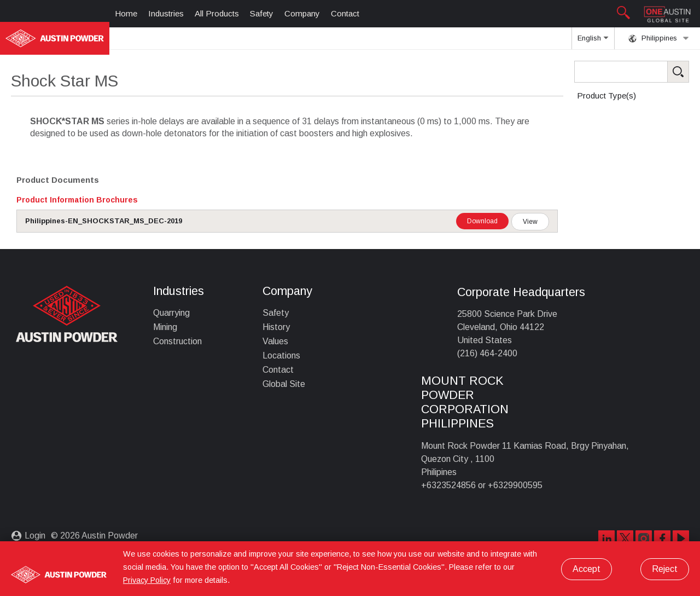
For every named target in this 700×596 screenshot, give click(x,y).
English (593, 42)
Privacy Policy (147, 580)
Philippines (659, 38)
